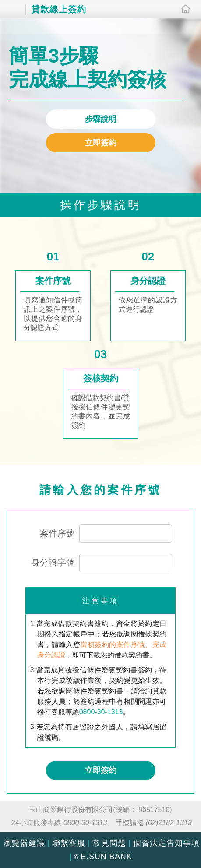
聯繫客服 (69, 843)
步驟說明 (101, 119)
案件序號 (57, 533)
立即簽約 (101, 143)
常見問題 (109, 843)
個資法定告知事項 (166, 843)
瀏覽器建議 (24, 843)
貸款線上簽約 (53, 9)
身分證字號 (53, 562)
